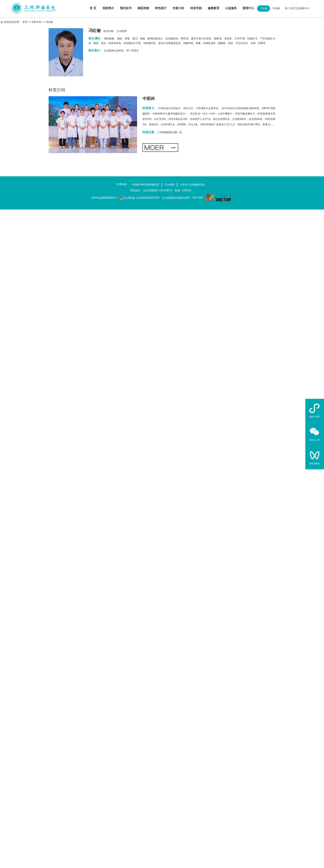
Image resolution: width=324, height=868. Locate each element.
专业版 (276, 8)
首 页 (93, 8)
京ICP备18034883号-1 (104, 198)
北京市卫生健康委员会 (192, 184)
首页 (25, 22)
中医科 (149, 99)
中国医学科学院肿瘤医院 (145, 184)
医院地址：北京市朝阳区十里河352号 (151, 190)
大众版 (264, 8)
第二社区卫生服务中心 (297, 8)
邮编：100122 (183, 190)
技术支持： (212, 198)
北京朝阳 (169, 184)
